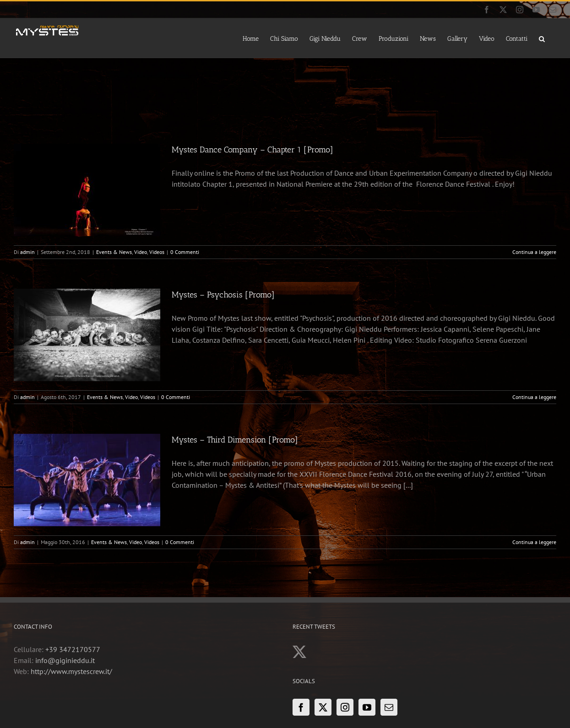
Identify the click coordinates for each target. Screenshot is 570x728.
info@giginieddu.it (65, 660)
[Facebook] (301, 707)
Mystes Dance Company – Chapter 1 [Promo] (252, 150)
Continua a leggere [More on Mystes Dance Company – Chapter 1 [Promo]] (534, 252)
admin (27, 252)
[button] (542, 38)
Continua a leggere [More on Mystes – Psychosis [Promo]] (534, 397)
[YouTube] (367, 707)
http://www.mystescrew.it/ (71, 671)
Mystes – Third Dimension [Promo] (235, 440)
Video (141, 252)
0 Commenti (185, 252)
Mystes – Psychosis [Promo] (223, 295)
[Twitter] (323, 707)
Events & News (114, 252)
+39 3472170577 (73, 649)
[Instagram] (345, 707)
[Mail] (389, 707)
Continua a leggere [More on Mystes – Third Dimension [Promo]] (534, 542)
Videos (157, 252)
